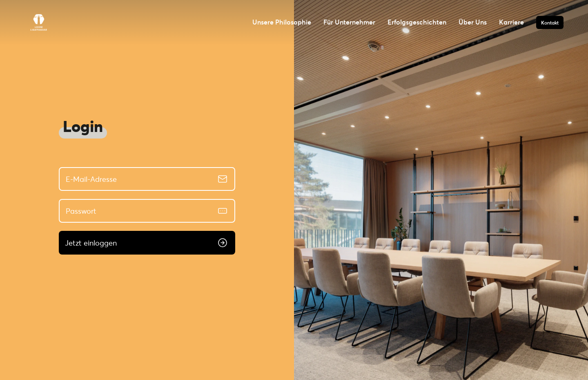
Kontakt (550, 22)
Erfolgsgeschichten (417, 22)
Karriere (511, 22)
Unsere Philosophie (282, 22)
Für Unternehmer (349, 22)
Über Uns (473, 22)
